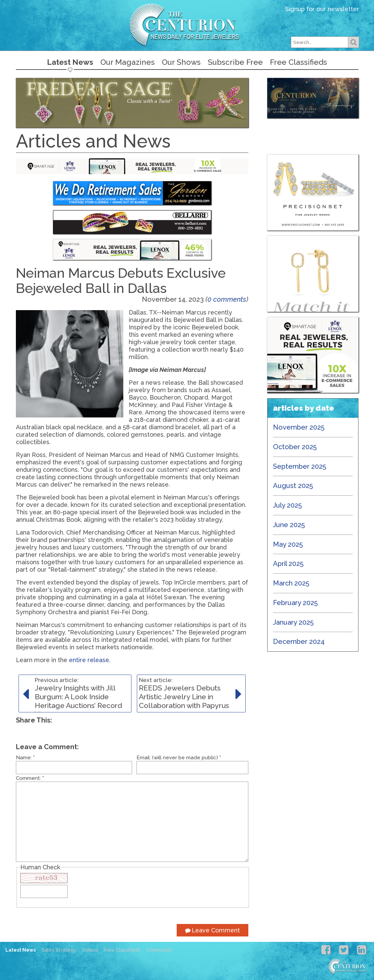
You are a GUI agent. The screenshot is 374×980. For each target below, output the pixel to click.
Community (159, 950)
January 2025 (293, 622)
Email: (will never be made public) (179, 758)
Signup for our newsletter (322, 9)
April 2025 (288, 564)
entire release (89, 660)
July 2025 (288, 505)
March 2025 (291, 583)
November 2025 (299, 427)
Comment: (30, 778)
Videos (90, 950)
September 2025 (300, 466)
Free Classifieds (298, 62)
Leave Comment (213, 930)
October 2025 (295, 447)
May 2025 (288, 544)
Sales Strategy (59, 950)
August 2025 (293, 486)
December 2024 (299, 642)
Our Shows (181, 62)
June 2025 (289, 525)
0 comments (227, 299)
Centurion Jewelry (187, 25)
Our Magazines (128, 62)
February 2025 (295, 603)
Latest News (70, 62)
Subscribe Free (235, 62)
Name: (25, 758)
